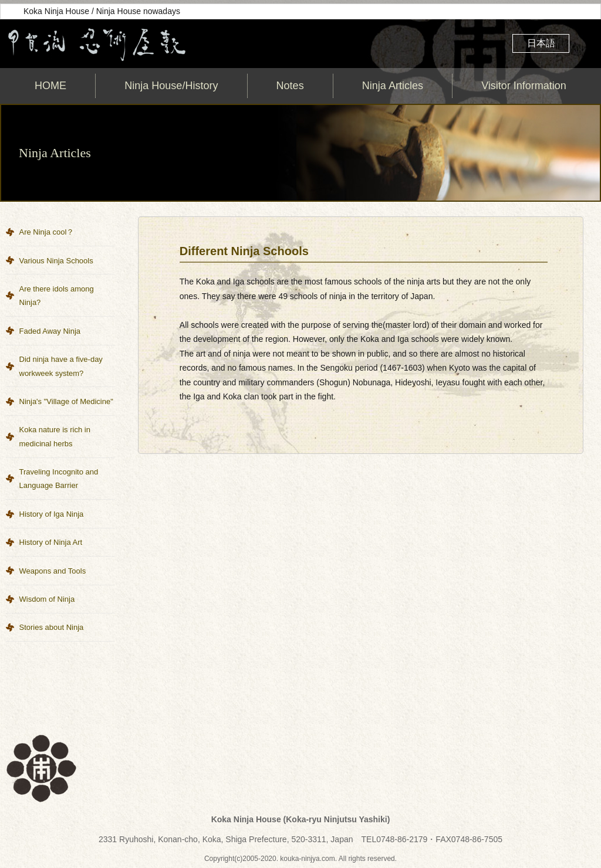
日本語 (541, 43)
